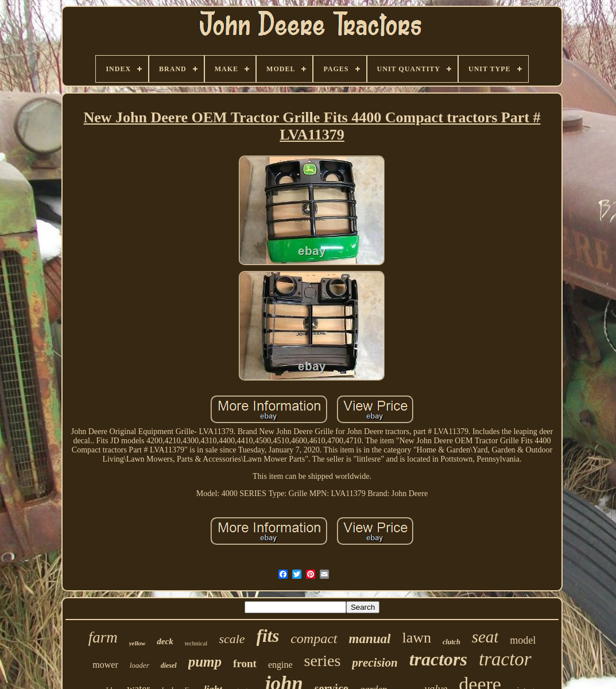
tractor (505, 659)
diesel (169, 665)
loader (140, 665)
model (523, 640)
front (245, 663)
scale (232, 639)
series (323, 661)
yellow (137, 643)
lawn (417, 638)
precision (375, 663)
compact (314, 638)
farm (103, 637)
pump (205, 662)
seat (485, 637)
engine (280, 665)
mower (105, 665)
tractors (438, 659)
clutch (452, 642)
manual (370, 639)
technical (196, 643)
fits (268, 636)
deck (165, 641)
